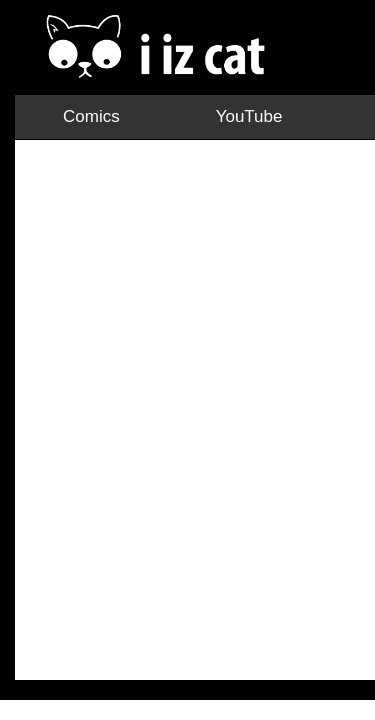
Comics (33, 67)
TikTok (254, 67)
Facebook (325, 67)
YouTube (104, 67)
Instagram (183, 67)
